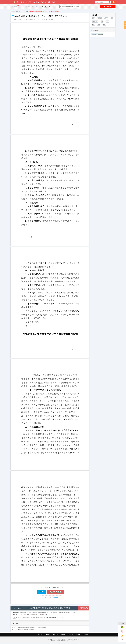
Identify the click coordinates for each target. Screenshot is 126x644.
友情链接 (71, 639)
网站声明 (48, 639)
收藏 (22, 7)
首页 (23, 2)
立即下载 (108, 7)
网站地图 (55, 639)
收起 (124, 624)
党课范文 (27, 11)
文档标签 (96, 30)
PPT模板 (36, 2)
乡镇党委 (94, 34)
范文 (49, 2)
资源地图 (63, 639)
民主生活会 (100, 34)
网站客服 (78, 639)
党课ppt (43, 2)
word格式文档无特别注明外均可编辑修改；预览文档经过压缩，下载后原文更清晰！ (48, 613)
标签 (54, 2)
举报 (28, 7)
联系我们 (86, 639)
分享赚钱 (14, 7)
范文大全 (21, 11)
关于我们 (40, 639)
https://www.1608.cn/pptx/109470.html (26, 634)
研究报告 (29, 2)
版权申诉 (35, 7)
